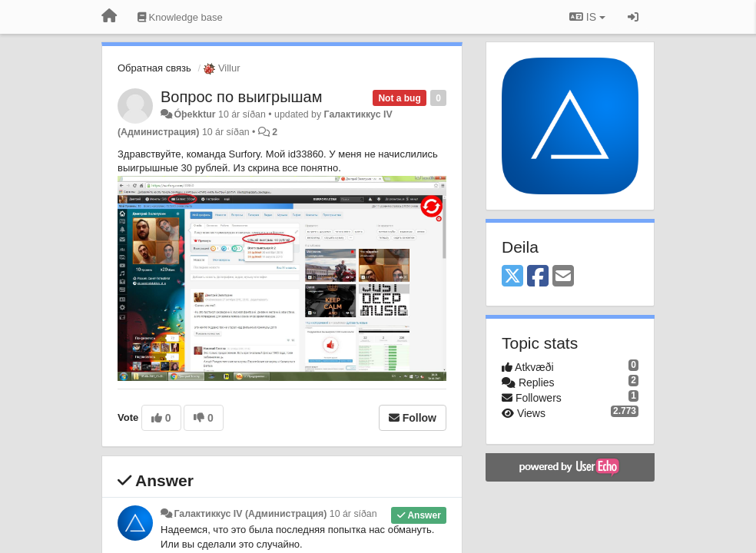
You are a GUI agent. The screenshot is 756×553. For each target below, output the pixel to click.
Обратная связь (154, 68)
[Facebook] (538, 277)
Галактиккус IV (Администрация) (250, 514)
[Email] (563, 277)
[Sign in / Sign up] (633, 17)
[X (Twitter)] (512, 277)
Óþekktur (194, 114)
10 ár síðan (353, 514)
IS (587, 17)
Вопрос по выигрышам (242, 97)
